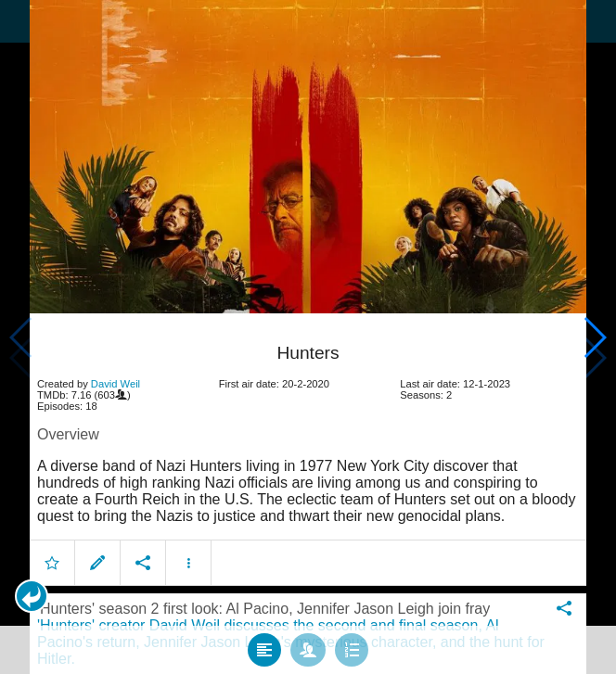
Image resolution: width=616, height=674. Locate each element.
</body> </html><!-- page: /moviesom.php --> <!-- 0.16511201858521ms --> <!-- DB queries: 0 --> (308, 337)
